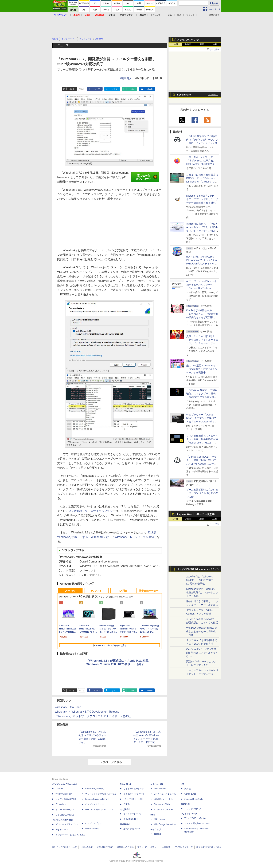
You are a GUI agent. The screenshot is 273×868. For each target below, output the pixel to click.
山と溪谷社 (125, 810)
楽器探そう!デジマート (134, 794)
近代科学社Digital (132, 829)
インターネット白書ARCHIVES (70, 835)
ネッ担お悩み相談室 (65, 815)
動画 (179, 15)
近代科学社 (125, 824)
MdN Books (159, 819)
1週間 (201, 44)
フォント (190, 15)
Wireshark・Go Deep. (68, 707)
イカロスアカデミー (163, 810)
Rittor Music (126, 784)
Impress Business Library (97, 799)
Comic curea (190, 794)
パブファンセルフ (193, 809)
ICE (183, 784)
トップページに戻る (110, 762)
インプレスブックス (95, 823)
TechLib (157, 834)
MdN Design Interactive (165, 824)
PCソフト (96, 591)
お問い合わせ (87, 847)
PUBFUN (185, 804)
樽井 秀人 (126, 78)
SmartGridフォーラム (95, 789)
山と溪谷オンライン (133, 814)
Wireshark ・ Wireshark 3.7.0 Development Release (87, 712)
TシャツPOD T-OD (133, 799)
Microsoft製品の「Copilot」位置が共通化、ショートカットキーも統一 (202, 592)
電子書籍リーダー (149, 591)
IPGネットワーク (189, 814)
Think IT (59, 789)
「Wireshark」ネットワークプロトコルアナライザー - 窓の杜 (93, 716)
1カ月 (214, 44)
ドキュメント (157, 15)
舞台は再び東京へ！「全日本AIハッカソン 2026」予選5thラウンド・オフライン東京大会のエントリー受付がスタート (202, 231)
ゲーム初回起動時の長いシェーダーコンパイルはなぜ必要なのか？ (202, 493)
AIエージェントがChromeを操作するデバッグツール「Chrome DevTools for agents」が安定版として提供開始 (202, 288)
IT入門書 (123, 591)
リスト (82, 89)
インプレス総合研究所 (66, 799)
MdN (153, 815)
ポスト (72, 89)
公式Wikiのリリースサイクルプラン (91, 511)
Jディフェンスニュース (165, 794)
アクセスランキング (188, 40)
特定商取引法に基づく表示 (209, 847)
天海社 (188, 789)
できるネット (62, 830)
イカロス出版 (157, 784)
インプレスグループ (183, 847)
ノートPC (70, 591)
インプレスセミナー (95, 804)
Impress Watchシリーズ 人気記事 (196, 514)
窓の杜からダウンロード (147, 177)
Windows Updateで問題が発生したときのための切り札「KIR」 (202, 631)
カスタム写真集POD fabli (197, 823)
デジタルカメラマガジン (67, 824)
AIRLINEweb (160, 789)
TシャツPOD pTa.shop (196, 818)
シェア (97, 89)
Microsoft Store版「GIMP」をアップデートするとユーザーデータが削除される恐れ (202, 199)
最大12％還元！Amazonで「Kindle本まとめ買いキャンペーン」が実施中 (202, 369)
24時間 (188, 44)
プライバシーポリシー (148, 847)
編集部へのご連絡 (125, 847)
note (132, 89)
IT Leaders (61, 804)
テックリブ (156, 830)
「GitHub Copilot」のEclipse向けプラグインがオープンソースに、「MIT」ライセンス (202, 140)
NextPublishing (92, 829)
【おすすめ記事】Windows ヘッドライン (198, 569)
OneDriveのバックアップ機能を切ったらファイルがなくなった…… (202, 653)
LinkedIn (149, 89)
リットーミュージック (134, 789)
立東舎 (127, 804)
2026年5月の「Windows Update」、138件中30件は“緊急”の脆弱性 (200, 580)
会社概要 (166, 847)
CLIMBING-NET (131, 819)
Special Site (184, 95)
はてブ (114, 89)
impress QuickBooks (194, 799)
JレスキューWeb (162, 804)
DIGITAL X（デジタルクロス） (100, 810)
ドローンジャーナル (65, 810)
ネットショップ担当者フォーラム (101, 794)
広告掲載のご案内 (105, 847)
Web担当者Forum (64, 794)
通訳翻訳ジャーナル (163, 799)
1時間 (175, 44)
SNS (170, 15)
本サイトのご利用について (64, 847)
